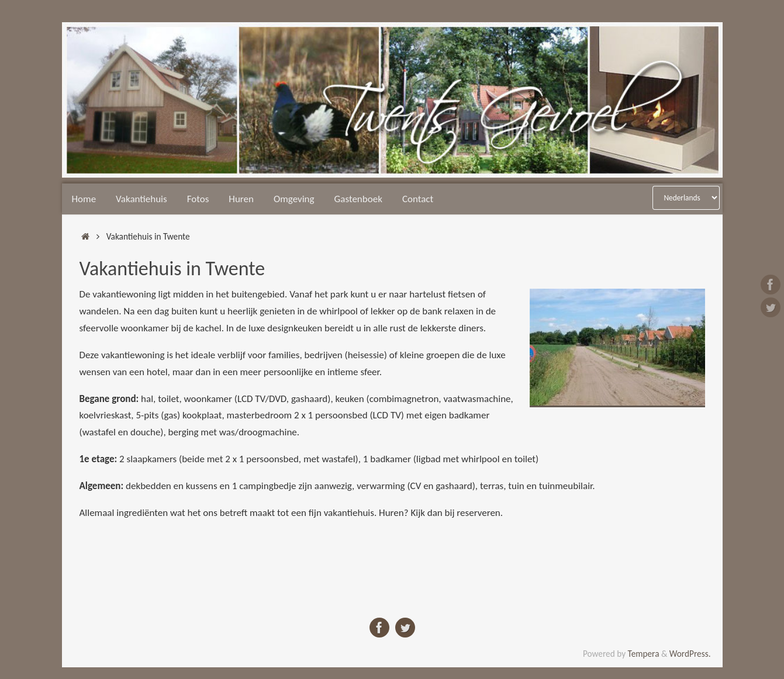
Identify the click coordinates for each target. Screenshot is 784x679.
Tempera (644, 654)
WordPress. (690, 654)
